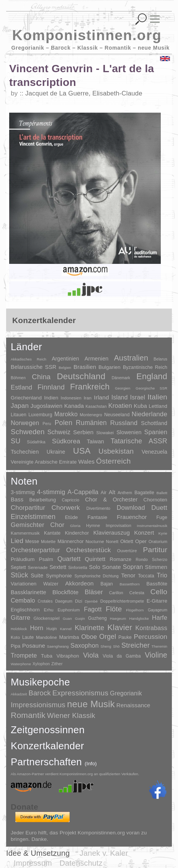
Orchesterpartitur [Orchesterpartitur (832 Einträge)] (35, 550)
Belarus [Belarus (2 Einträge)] (160, 359)
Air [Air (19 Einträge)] (104, 493)
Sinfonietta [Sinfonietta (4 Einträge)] (78, 568)
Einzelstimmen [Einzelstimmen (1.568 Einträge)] (33, 517)
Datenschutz (81, 863)
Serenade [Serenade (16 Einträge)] (38, 567)
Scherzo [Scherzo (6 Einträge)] (160, 559)
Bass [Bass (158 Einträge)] (17, 499)
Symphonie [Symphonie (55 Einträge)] (59, 576)
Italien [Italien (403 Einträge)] (157, 397)
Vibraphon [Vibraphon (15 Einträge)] (68, 656)
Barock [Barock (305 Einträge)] (39, 693)
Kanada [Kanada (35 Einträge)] (74, 406)
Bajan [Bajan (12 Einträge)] (106, 584)
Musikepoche (40, 682)
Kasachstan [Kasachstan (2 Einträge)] (96, 407)
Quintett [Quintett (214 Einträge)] (95, 559)
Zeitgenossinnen (48, 730)
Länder (26, 347)
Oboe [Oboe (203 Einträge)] (89, 637)
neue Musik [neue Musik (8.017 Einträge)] (91, 704)
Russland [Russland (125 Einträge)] (124, 423)
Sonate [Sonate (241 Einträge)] (112, 567)
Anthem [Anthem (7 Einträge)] (125, 493)
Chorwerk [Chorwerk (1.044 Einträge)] (66, 508)
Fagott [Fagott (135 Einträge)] (93, 609)
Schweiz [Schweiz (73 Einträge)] (59, 432)
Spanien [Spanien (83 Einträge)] (156, 432)
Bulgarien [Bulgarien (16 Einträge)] (109, 367)
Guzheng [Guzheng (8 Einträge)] (97, 618)
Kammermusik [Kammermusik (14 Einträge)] (25, 533)
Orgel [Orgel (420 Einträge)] (108, 637)
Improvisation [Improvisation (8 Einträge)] (118, 525)
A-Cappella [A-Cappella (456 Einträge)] (83, 492)
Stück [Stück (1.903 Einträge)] (20, 575)
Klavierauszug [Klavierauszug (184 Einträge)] (112, 533)
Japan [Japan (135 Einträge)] (20, 406)
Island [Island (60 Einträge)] (120, 397)
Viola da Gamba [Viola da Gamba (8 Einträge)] (122, 656)
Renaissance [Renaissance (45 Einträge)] (133, 705)
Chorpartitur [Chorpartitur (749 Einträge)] (28, 508)
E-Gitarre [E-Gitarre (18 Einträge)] (157, 601)
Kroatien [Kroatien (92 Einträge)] (120, 406)
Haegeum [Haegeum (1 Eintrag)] (118, 618)
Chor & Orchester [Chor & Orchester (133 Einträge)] (111, 499)
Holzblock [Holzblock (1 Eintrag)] (19, 629)
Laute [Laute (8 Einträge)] (28, 637)
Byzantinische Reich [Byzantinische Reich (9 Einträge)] (145, 367)
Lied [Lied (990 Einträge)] (17, 541)
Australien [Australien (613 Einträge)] (131, 358)
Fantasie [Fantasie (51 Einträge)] (97, 517)
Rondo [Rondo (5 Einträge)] (142, 560)
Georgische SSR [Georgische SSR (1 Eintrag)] (151, 388)
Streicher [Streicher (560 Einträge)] (136, 645)
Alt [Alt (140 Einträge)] (112, 492)
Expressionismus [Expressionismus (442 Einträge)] (80, 693)
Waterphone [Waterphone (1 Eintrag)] (21, 664)
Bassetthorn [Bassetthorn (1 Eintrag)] (130, 584)
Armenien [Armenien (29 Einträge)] (97, 359)
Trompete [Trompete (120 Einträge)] (24, 655)
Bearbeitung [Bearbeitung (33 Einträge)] (42, 500)
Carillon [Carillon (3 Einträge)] (116, 593)
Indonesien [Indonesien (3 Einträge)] (71, 398)
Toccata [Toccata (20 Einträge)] (146, 576)
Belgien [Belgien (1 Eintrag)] (65, 368)
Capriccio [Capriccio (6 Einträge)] (70, 500)
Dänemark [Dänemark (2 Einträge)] (121, 378)
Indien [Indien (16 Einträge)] (51, 398)
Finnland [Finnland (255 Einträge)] (51, 387)
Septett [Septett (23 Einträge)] (18, 567)
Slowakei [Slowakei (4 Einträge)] (105, 433)
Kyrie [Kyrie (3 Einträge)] (163, 533)
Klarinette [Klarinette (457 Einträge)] (89, 628)
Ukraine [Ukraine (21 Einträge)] (56, 452)
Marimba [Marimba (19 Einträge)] (69, 637)
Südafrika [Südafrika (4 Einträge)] (36, 442)
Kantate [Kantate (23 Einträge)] (52, 533)
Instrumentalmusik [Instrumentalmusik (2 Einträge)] (152, 526)
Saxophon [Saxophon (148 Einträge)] (85, 645)
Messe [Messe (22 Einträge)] (32, 541)
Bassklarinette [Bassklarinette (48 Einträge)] (29, 592)
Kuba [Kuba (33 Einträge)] (140, 406)
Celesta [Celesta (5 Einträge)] (137, 593)
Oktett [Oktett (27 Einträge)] (127, 541)
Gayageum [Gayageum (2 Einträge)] (158, 610)
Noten (24, 481)
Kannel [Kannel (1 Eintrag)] (66, 629)
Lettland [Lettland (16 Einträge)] (158, 406)
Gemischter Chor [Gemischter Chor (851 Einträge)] (38, 525)
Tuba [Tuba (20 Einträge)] (47, 656)
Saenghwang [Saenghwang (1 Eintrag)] (58, 646)
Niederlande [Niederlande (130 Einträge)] (149, 414)
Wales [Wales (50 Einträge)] (86, 461)
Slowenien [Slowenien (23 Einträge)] (129, 432)
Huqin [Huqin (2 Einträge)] (51, 629)
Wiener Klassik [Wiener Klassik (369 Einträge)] (71, 715)
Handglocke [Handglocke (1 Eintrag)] (139, 618)
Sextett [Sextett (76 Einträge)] (58, 567)
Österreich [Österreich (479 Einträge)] (113, 461)
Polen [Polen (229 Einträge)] (63, 423)
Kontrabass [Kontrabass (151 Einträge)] (151, 628)
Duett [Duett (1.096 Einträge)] (159, 508)
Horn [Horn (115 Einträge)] (37, 628)
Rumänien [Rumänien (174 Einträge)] (91, 423)
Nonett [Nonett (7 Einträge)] (112, 541)
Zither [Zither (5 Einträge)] (57, 664)
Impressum (33, 863)
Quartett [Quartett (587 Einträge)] (69, 559)
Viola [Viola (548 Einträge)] (91, 655)
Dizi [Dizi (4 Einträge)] (79, 601)
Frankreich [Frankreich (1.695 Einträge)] (90, 387)
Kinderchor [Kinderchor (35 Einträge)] (77, 533)
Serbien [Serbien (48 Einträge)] (83, 432)
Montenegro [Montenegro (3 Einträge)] (91, 415)
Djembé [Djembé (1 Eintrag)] (91, 601)
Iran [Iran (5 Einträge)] (88, 398)
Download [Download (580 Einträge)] (131, 508)
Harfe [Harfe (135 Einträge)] (160, 618)
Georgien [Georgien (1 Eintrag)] (122, 388)
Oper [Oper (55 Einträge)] (141, 541)
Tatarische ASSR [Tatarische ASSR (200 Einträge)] (139, 441)
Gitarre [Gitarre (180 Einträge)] (20, 617)
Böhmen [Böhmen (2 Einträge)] (18, 378)
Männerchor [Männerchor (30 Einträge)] (70, 541)
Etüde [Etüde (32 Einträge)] (72, 517)
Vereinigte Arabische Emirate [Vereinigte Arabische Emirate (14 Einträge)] (44, 462)
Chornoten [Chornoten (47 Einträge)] (155, 500)
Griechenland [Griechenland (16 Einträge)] (26, 398)
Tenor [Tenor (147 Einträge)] (128, 575)
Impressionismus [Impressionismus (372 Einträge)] (38, 705)
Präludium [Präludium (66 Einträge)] (23, 559)
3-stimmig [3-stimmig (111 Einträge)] (23, 492)
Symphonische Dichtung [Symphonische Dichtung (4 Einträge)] (97, 576)
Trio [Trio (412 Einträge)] (162, 575)
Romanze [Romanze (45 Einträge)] (121, 559)
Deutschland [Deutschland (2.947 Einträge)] (81, 376)
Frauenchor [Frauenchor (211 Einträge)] (132, 517)
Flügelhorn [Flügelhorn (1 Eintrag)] (135, 610)
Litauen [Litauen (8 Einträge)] (19, 415)
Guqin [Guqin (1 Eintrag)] (80, 618)
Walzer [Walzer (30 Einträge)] (51, 584)
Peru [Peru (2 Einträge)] (47, 424)
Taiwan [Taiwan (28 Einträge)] (96, 441)
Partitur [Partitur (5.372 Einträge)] (155, 550)
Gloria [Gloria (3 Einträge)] (75, 526)
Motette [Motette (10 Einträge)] (48, 541)
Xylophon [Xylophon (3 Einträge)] (41, 664)
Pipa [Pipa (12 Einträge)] (16, 646)
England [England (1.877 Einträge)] (152, 376)
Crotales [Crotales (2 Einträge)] (45, 601)
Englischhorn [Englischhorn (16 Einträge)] (25, 610)
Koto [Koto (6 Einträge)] (15, 637)
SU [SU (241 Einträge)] (16, 441)
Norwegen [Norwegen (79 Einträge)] (25, 423)
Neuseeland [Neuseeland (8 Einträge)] (117, 415)
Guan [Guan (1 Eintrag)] (67, 618)
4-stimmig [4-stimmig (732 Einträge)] (51, 492)
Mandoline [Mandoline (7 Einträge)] (47, 637)
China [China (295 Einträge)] (41, 377)
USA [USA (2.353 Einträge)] (82, 451)
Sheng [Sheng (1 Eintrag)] (106, 646)
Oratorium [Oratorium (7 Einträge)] (158, 541)
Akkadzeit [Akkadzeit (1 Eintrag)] (19, 694)
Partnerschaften (54, 762)
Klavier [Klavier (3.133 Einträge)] (120, 627)
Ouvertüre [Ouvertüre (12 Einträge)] (127, 551)
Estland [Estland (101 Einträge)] (21, 387)
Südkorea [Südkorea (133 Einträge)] (66, 441)
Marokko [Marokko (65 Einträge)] (66, 414)
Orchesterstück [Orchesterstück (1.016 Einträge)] (89, 550)
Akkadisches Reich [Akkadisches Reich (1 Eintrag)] (29, 359)
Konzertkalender (47, 746)
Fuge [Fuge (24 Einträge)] (162, 517)
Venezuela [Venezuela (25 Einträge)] (154, 452)
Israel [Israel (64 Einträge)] (138, 397)
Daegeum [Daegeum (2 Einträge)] (64, 601)
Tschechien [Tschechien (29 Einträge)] (25, 452)
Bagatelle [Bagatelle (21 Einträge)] (144, 493)
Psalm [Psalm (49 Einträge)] (46, 559)
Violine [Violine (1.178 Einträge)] (156, 655)
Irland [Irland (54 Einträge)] (101, 397)
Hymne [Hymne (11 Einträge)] (93, 525)
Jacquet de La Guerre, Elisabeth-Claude (84, 93)
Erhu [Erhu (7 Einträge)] (49, 610)
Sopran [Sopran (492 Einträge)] (133, 567)
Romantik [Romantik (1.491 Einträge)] (28, 715)
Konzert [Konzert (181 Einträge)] (144, 533)
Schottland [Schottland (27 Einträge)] (154, 423)
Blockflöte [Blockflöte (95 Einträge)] (66, 592)
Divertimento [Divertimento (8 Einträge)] (98, 508)
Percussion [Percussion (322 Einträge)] (151, 637)
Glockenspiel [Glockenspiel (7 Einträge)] (46, 618)
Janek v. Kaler (104, 853)
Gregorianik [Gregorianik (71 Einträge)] (126, 693)
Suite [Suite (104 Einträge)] (37, 575)
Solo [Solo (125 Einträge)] (95, 567)
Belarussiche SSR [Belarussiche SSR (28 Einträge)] (33, 367)
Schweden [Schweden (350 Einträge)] (28, 432)
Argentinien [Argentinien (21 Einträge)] (65, 359)
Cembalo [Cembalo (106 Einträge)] (23, 600)
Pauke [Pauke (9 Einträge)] (125, 637)
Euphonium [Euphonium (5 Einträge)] (69, 610)
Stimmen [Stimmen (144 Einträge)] (156, 567)
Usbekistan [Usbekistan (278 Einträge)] (116, 451)
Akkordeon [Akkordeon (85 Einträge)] (79, 583)
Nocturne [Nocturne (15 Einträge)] (95, 541)
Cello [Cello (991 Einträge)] (159, 592)
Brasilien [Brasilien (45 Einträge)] (85, 367)
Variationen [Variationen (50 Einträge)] (24, 584)
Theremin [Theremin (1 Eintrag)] (159, 646)
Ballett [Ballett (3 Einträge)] (162, 493)
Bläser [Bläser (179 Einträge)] (94, 592)
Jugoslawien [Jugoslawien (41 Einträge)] (47, 406)
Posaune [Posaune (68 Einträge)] (34, 646)
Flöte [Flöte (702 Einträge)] (114, 609)
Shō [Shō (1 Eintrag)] (116, 646)
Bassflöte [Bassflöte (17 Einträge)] (157, 584)
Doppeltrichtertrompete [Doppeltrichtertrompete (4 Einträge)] (122, 601)
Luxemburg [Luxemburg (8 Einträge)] (40, 415)
